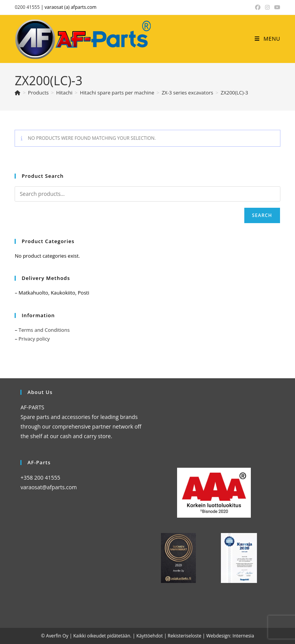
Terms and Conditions (44, 330)
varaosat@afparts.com (49, 487)
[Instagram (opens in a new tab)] (267, 7)
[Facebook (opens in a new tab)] (258, 7)
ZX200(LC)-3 (235, 93)
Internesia (243, 636)
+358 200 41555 (40, 478)
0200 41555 (27, 7)
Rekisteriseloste (185, 636)
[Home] (17, 93)
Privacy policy (34, 339)
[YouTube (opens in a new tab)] (276, 7)
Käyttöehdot (150, 636)
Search (262, 215)
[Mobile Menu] (267, 39)
